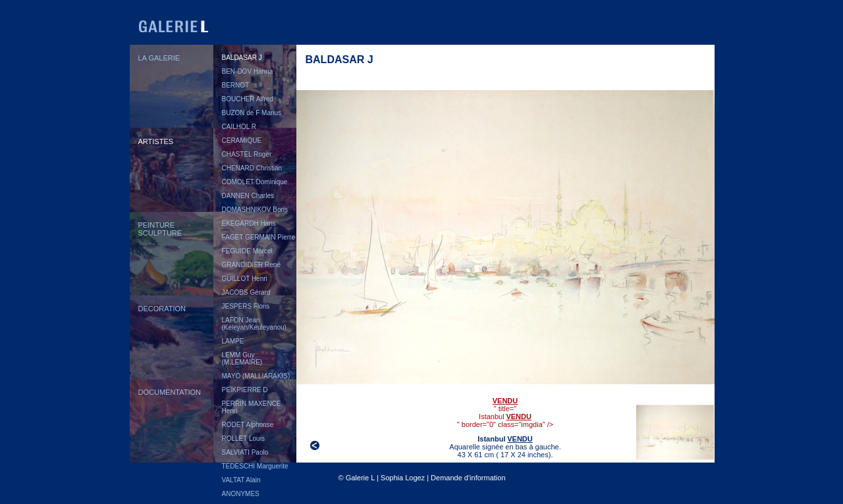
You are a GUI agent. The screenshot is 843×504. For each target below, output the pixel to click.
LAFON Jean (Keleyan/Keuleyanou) (254, 324)
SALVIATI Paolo (245, 452)
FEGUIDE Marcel (247, 251)
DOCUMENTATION (170, 392)
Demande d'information (468, 478)
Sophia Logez (403, 478)
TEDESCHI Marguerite (255, 466)
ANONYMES (241, 494)
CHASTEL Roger (247, 154)
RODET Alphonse (248, 425)
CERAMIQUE (242, 140)
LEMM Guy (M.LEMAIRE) (242, 359)
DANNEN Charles (248, 196)
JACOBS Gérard (246, 292)
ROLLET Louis (243, 439)
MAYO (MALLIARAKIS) (256, 376)
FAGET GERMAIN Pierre (259, 237)
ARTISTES (156, 141)
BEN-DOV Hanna (248, 71)
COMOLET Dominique (255, 182)
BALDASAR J (242, 58)
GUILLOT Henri (245, 279)
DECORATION (162, 309)
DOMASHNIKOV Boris (255, 210)
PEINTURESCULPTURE (160, 229)
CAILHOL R (239, 127)
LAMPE (233, 341)
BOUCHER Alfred (248, 99)
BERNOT (236, 85)
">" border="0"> (675, 432)
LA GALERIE (159, 58)
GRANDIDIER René (251, 265)
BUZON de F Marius (252, 113)
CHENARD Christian (252, 168)
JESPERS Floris (246, 306)
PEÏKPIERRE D (245, 390)
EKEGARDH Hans (249, 223)
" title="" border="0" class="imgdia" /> (505, 409)
